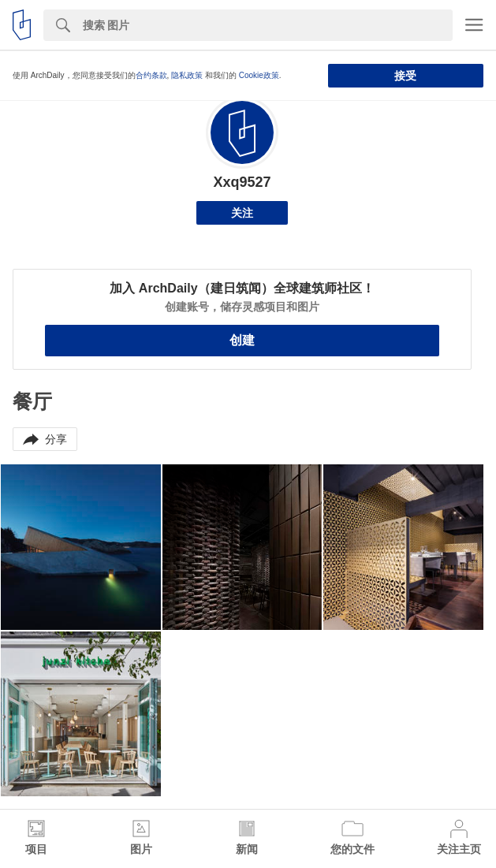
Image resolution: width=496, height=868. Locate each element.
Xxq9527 (242, 182)
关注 (242, 213)
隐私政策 (187, 75)
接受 (405, 76)
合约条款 (151, 75)
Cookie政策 (259, 75)
